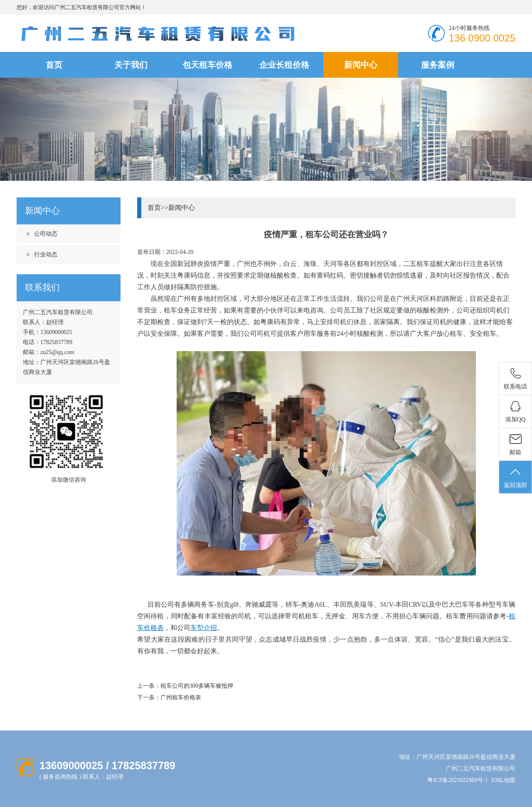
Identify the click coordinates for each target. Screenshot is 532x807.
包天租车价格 (207, 65)
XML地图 (503, 780)
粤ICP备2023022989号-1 (457, 780)
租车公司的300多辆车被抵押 (197, 686)
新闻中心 (361, 65)
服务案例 (438, 65)
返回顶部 (515, 477)
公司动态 (46, 234)
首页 (54, 65)
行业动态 (46, 255)
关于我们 (131, 65)
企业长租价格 (284, 65)
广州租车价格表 (181, 698)
